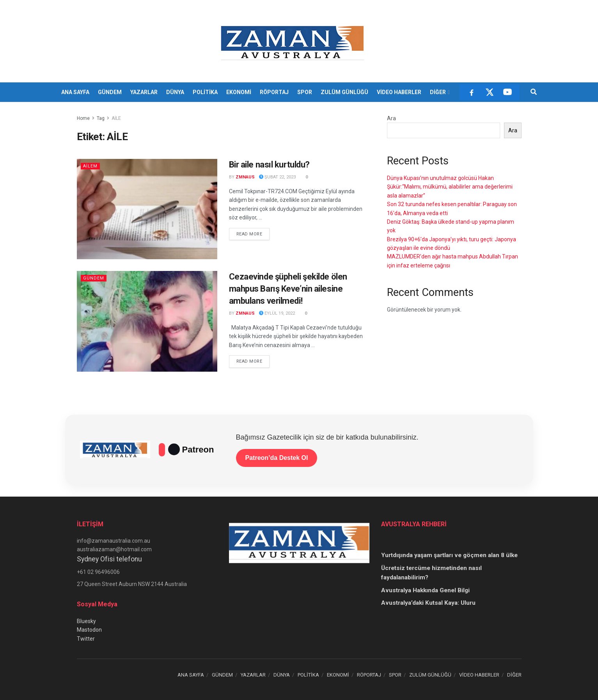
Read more (253, 233)
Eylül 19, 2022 (277, 313)
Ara (391, 118)
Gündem (94, 278)
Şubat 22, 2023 (277, 177)
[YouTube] (508, 92)
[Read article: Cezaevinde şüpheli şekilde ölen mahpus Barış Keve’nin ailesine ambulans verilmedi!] (147, 321)
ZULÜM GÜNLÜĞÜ (344, 92)
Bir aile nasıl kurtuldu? (269, 165)
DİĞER (438, 92)
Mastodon (89, 630)
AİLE (116, 118)
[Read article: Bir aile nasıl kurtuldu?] (147, 209)
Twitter (86, 639)
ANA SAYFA (75, 92)
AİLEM (90, 166)
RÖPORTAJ (274, 92)
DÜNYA (175, 92)
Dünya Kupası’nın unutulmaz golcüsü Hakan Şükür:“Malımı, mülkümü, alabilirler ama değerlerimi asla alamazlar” (450, 187)
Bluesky (86, 621)
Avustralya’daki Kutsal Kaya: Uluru (428, 603)
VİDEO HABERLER (399, 92)
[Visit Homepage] (294, 41)
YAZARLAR (144, 92)
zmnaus (245, 177)
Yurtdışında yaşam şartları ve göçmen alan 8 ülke (449, 555)
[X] (490, 92)
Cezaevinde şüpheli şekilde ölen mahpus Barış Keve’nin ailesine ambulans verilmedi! (288, 289)
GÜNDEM (110, 92)
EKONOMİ (239, 92)
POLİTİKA (205, 92)
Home (83, 118)
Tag (101, 118)
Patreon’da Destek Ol (277, 458)
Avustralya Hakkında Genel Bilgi (425, 590)
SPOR (305, 92)
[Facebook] (472, 92)
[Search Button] (534, 92)
